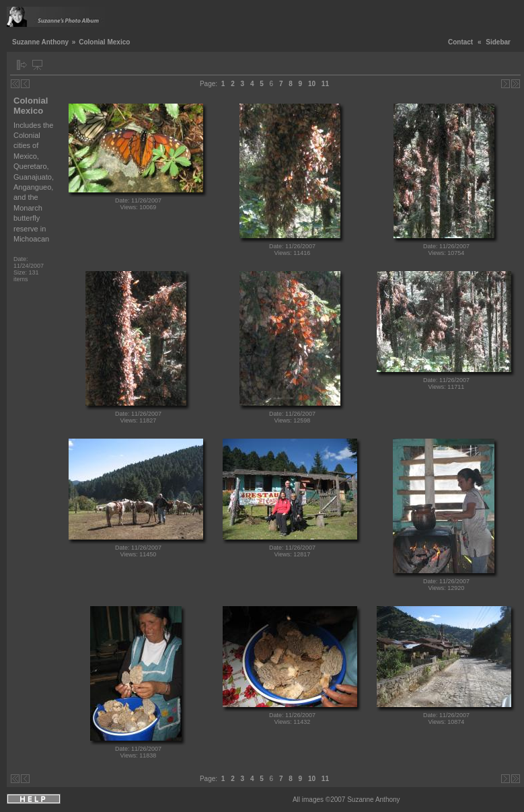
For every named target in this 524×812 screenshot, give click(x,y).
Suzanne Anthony (40, 42)
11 (325, 84)
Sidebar (498, 42)
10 (312, 84)
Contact (460, 42)
